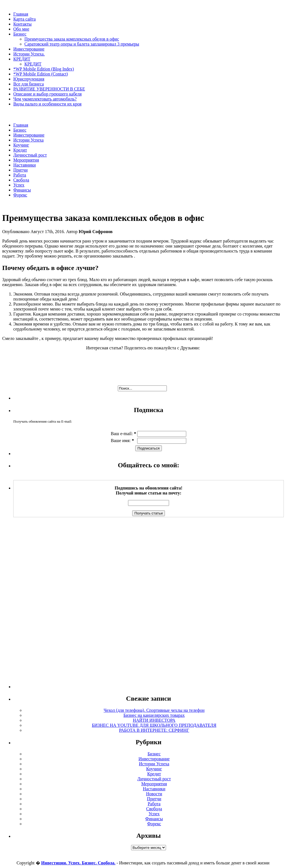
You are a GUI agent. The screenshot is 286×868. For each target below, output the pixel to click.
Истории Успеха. (29, 54)
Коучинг (21, 145)
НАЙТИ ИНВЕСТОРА (154, 720)
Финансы (22, 190)
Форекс (20, 195)
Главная (21, 14)
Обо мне (21, 29)
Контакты (22, 24)
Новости (154, 794)
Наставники (25, 165)
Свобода (21, 180)
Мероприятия (26, 160)
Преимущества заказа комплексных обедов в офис (72, 39)
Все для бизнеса (29, 84)
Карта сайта (25, 19)
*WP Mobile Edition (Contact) (41, 74)
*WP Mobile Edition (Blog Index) (44, 69)
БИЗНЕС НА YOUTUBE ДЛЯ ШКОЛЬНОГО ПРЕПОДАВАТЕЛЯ (154, 725)
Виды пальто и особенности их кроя (47, 104)
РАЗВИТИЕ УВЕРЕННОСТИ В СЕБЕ (49, 89)
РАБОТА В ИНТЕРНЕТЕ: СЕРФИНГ (154, 730)
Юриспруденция (29, 79)
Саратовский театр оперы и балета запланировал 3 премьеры (82, 44)
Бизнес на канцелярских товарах (154, 715)
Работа (20, 175)
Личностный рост (30, 155)
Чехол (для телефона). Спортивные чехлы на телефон (154, 710)
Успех (19, 185)
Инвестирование (29, 49)
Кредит (20, 150)
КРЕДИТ (22, 59)
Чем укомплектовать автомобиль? (45, 99)
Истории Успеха (28, 140)
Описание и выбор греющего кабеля (48, 94)
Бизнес (20, 34)
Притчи (21, 170)
